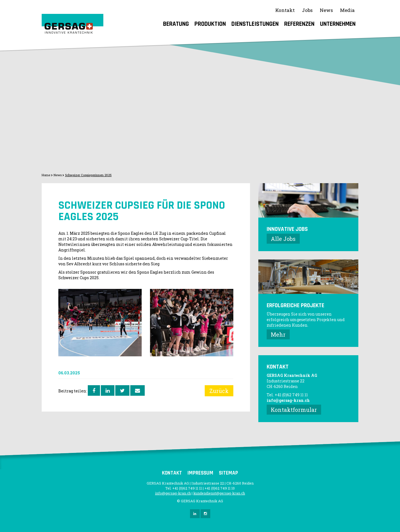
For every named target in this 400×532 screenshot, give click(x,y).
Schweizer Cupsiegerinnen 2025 (88, 175)
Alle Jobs (283, 239)
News (326, 10)
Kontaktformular (294, 410)
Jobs (307, 10)
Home (46, 175)
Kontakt (285, 10)
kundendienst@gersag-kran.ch (219, 493)
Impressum (200, 473)
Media (347, 10)
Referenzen (299, 24)
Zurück (219, 391)
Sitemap (228, 473)
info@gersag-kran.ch (288, 400)
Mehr (278, 334)
